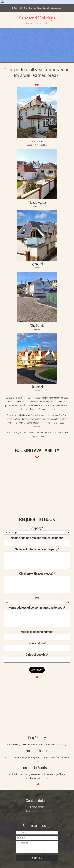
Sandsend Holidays (37, 18)
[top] (37, 85)
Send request (37, 670)
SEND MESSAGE (37, 858)
